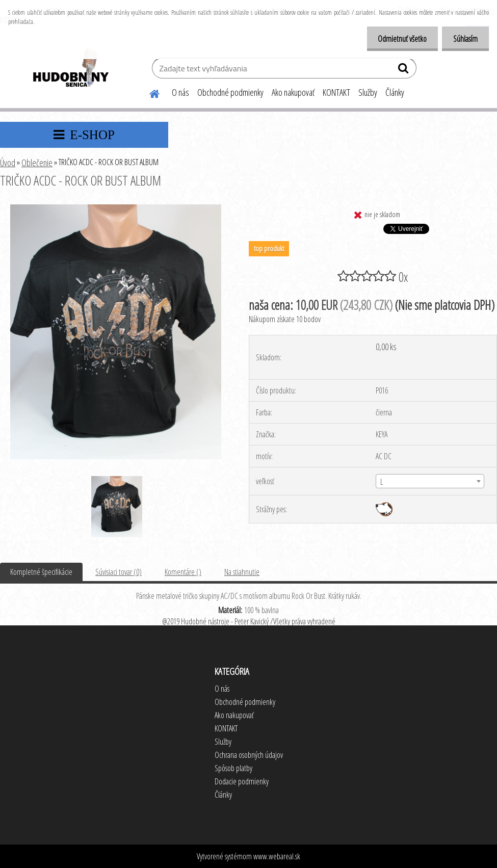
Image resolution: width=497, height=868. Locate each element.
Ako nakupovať (293, 92)
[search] (404, 70)
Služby (368, 92)
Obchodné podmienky (230, 92)
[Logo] (70, 69)
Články (395, 92)
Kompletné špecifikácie (41, 572)
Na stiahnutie (242, 572)
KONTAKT (336, 92)
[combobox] (430, 481)
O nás (180, 92)
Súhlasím (464, 39)
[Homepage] (148, 92)
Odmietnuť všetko (398, 39)
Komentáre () (183, 572)
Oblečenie (37, 163)
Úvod (8, 163)
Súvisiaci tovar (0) (119, 572)
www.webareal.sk (277, 856)
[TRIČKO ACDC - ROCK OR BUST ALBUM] (116, 208)
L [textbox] (382, 482)
